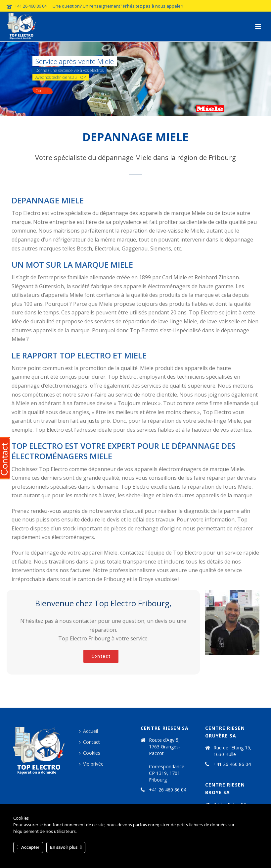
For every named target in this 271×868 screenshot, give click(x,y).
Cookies (90, 753)
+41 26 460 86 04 (31, 6)
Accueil (89, 731)
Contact (90, 742)
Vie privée (91, 764)
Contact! (43, 91)
